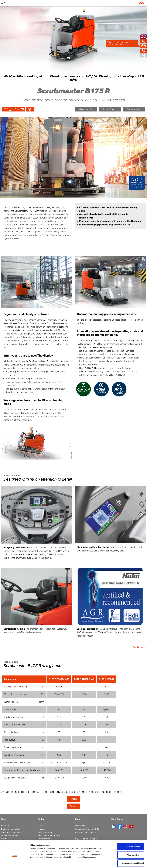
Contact (73, 806)
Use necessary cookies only (128, 853)
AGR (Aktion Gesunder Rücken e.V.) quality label (98, 632)
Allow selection (128, 844)
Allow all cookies (128, 836)
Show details (121, 863)
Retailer (74, 799)
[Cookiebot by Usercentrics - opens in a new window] (15, 864)
